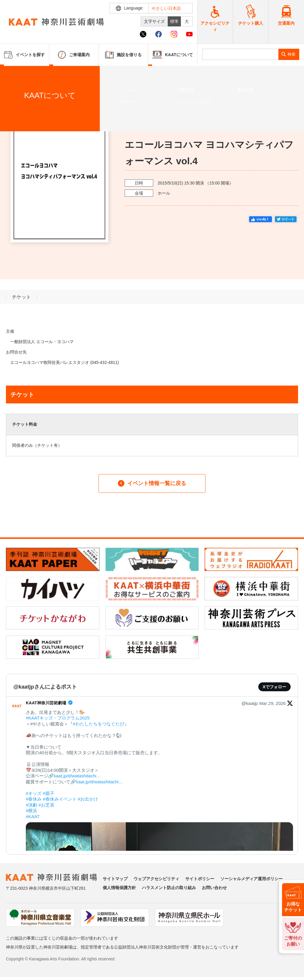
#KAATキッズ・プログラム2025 (58, 718)
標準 (174, 21)
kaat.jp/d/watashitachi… (77, 776)
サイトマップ (115, 879)
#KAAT (33, 816)
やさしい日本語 (166, 8)
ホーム (14, 73)
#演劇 (31, 805)
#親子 (49, 793)
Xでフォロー (274, 687)
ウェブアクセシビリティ (156, 879)
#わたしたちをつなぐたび (98, 724)
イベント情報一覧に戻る (152, 483)
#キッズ (34, 793)
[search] (240, 54)
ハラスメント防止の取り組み (169, 888)
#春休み (34, 799)
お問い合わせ (214, 888)
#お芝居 (46, 805)
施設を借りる (123, 55)
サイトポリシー (200, 879)
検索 (292, 54)
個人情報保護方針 (119, 888)
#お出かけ (88, 799)
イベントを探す (37, 73)
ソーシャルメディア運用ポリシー (251, 879)
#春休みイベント (60, 799)
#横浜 (31, 811)
